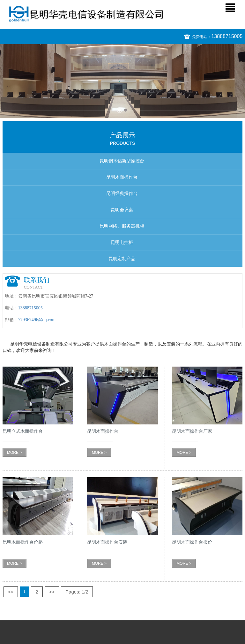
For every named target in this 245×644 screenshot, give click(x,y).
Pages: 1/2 (77, 592)
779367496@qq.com (37, 320)
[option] (122, 81)
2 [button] (126, 110)
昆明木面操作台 (122, 177)
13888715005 (227, 36)
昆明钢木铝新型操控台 (122, 161)
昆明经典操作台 (122, 194)
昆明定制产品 (122, 259)
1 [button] (119, 110)
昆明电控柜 (122, 242)
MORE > (14, 453)
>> (52, 592)
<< (11, 592)
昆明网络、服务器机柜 (122, 226)
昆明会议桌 (122, 210)
